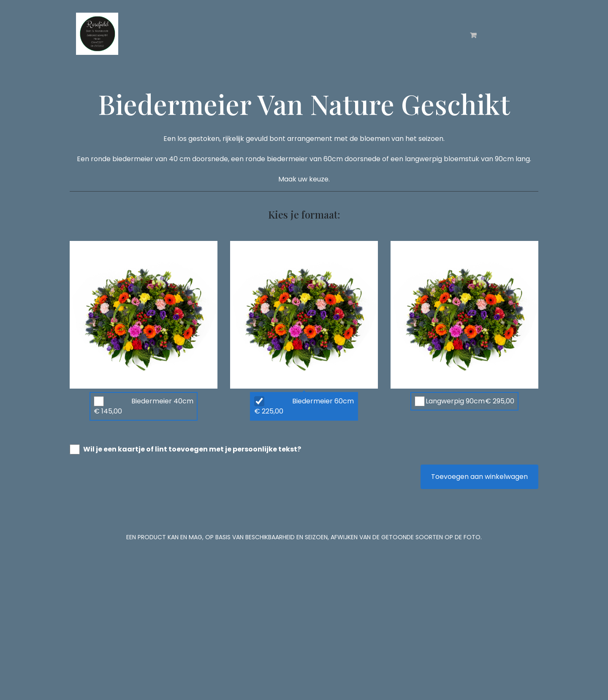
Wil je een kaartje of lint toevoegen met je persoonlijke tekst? (192, 449)
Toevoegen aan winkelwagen (479, 477)
